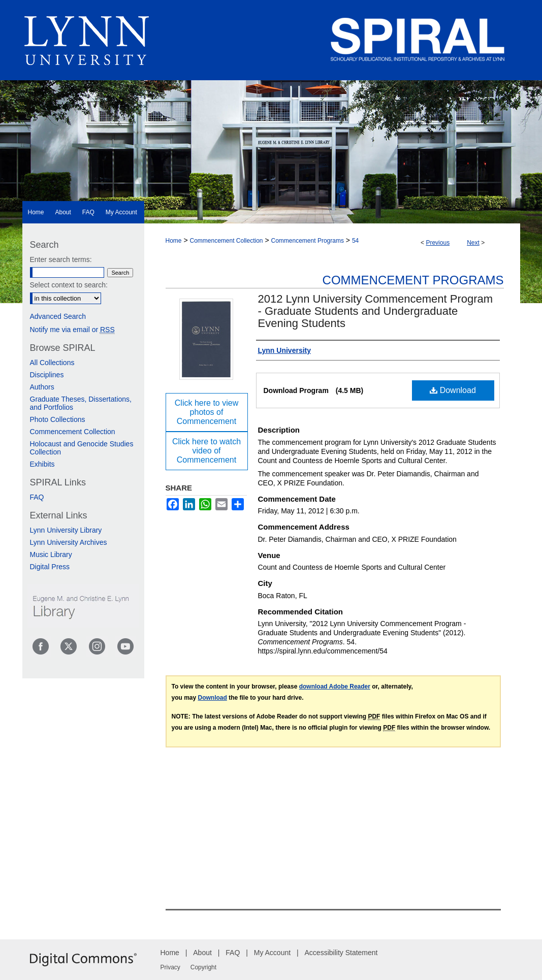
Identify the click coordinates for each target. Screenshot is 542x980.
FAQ (37, 497)
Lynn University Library (66, 530)
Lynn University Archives (69, 542)
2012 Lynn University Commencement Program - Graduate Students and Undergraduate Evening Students (376, 311)
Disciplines (47, 375)
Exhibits (42, 464)
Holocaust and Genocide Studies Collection (82, 448)
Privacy (170, 967)
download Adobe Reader (335, 687)
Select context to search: (69, 285)
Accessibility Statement (341, 953)
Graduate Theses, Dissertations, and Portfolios (81, 403)
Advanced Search (58, 316)
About (202, 953)
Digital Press (50, 567)
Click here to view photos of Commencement (206, 412)
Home (174, 241)
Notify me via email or (72, 330)
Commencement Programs (308, 241)
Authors (42, 387)
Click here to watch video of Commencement (206, 451)
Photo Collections (58, 419)
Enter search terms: (61, 259)
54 (355, 241)
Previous (438, 243)
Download (453, 390)
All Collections (52, 363)
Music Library (51, 554)
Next (473, 243)
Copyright (203, 967)
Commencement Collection (226, 241)
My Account (272, 953)
